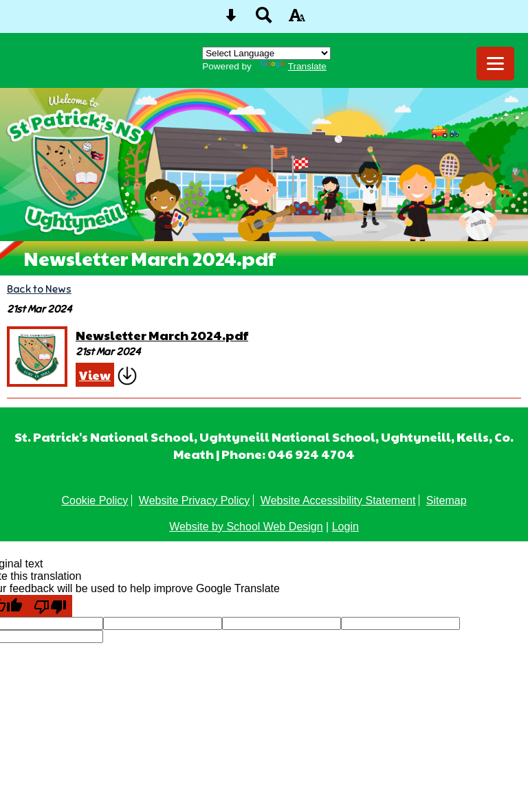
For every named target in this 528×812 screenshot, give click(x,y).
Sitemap (447, 500)
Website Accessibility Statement (338, 500)
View (95, 375)
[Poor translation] (50, 606)
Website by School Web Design (246, 527)
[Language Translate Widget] (266, 53)
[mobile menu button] (495, 64)
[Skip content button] (231, 20)
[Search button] (264, 20)
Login (345, 527)
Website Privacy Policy (195, 500)
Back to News (39, 289)
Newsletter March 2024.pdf (162, 335)
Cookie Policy (95, 500)
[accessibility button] (297, 20)
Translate (294, 66)
